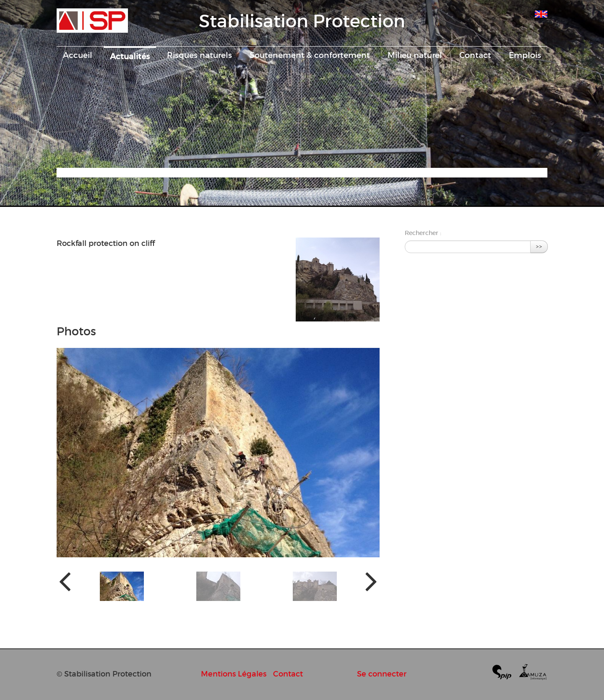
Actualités (130, 56)
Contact (475, 55)
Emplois (525, 55)
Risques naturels (199, 55)
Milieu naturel (415, 55)
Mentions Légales (234, 674)
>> (539, 247)
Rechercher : (423, 233)
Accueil (78, 55)
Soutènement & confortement (310, 55)
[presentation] (65, 581)
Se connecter (382, 674)
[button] (122, 586)
